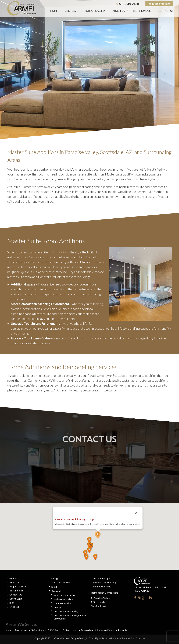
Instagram (147, 598)
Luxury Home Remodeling (66, 611)
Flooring (57, 607)
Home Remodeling (62, 603)
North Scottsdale (17, 630)
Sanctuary (71, 630)
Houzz (151, 598)
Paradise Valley (102, 598)
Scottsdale (99, 602)
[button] (98, 535)
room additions (59, 252)
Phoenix (122, 630)
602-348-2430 (127, 4)
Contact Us (16, 595)
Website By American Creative (129, 638)
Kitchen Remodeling (63, 599)
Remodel (56, 591)
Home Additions (102, 586)
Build (54, 587)
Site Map (14, 607)
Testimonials (16, 590)
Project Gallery (18, 586)
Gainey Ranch (38, 630)
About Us (15, 582)
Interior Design (102, 578)
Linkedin (139, 599)
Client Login (16, 599)
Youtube (143, 599)
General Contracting (105, 582)
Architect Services (62, 582)
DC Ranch (56, 630)
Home (13, 578)
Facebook (135, 599)
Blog (12, 603)
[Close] (136, 513)
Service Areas (99, 606)
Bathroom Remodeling (64, 595)
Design (55, 578)
